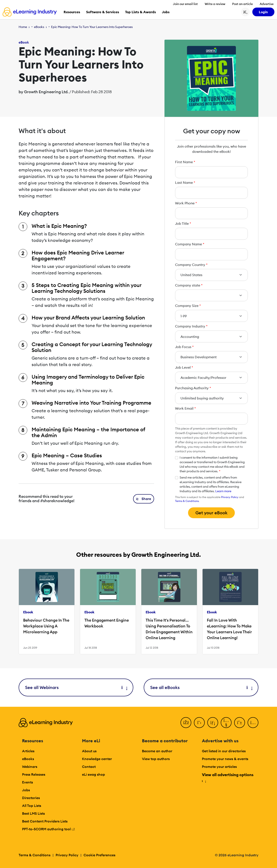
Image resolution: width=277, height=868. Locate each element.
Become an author (157, 751)
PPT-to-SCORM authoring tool (48, 829)
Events (27, 782)
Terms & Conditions (187, 501)
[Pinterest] (240, 723)
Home (23, 27)
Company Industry (191, 326)
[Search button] (245, 12)
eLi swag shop (93, 774)
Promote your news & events (225, 759)
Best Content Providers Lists (45, 821)
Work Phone (186, 203)
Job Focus (184, 347)
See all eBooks (201, 687)
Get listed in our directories (224, 751)
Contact (89, 767)
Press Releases (34, 774)
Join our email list (185, 4)
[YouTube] (226, 723)
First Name (185, 162)
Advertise (267, 4)
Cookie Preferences (99, 855)
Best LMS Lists (33, 813)
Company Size (188, 306)
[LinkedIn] (213, 723)
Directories (31, 798)
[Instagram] (253, 723)
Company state (189, 285)
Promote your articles (219, 767)
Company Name (190, 244)
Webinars (30, 767)
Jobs (26, 790)
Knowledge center (97, 759)
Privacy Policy (230, 497)
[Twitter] (199, 723)
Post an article (242, 4)
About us (89, 751)
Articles (28, 751)
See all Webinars (76, 687)
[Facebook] (186, 723)
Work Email (185, 408)
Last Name (185, 182)
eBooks (39, 27)
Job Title (183, 223)
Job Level (184, 367)
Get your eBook (211, 513)
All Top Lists (32, 806)
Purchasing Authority (193, 388)
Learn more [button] (223, 491)
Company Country (191, 265)
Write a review (215, 4)
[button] (144, 499)
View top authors (156, 759)
